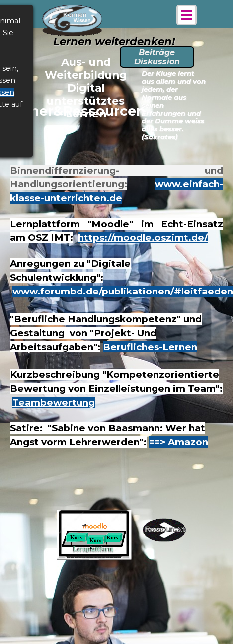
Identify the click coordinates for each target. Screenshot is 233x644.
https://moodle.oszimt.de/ (143, 238)
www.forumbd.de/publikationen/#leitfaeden (123, 291)
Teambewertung (54, 402)
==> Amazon (179, 442)
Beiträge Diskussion (157, 57)
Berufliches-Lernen (150, 347)
